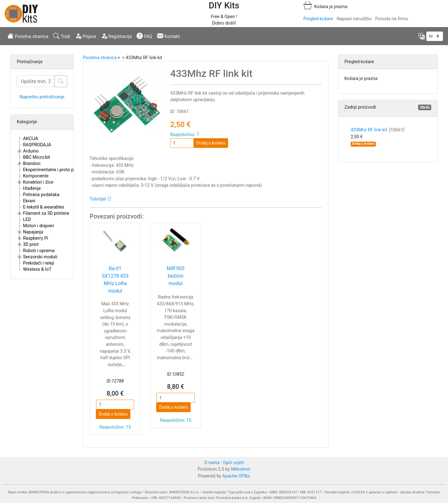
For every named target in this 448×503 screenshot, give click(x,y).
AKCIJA (31, 139)
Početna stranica (28, 36)
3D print (31, 244)
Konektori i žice (38, 182)
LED (27, 220)
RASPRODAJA (37, 145)
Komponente (36, 176)
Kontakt (168, 36)
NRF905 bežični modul (176, 276)
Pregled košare (318, 19)
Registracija (117, 36)
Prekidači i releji (39, 263)
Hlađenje (32, 188)
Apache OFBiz (236, 476)
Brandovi (32, 164)
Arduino (31, 151)
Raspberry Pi (36, 238)
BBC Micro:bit (37, 157)
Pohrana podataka (41, 195)
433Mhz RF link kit (377, 130)
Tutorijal (98, 199)
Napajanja (33, 232)
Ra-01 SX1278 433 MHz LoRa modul (115, 280)
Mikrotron (241, 469)
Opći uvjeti (233, 463)
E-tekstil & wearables (44, 207)
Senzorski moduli (40, 257)
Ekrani (29, 201)
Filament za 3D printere (46, 213)
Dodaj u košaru (211, 143)
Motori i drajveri (38, 226)
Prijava (86, 36)
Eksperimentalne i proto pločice (54, 170)
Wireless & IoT (37, 269)
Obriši (425, 107)
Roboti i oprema (39, 251)
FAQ (144, 36)
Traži (62, 36)
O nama (212, 463)
